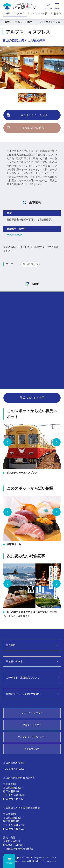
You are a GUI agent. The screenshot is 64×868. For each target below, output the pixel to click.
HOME (7, 22)
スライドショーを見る (34, 115)
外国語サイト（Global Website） (24, 694)
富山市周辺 (29, 264)
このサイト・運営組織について (23, 678)
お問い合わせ (32, 749)
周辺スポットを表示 (32, 398)
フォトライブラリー (32, 713)
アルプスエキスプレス (48, 22)
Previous (6, 68)
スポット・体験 (23, 22)
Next (58, 68)
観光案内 (11, 645)
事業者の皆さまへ (16, 661)
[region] (32, 14)
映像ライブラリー (32, 725)
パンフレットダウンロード (32, 737)
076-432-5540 (15, 235)
